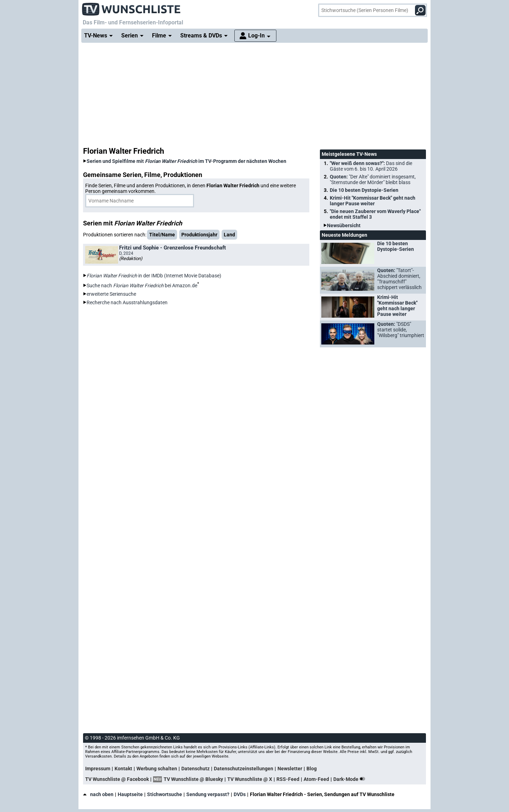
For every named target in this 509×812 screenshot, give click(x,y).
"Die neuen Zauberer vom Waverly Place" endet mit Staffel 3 (375, 214)
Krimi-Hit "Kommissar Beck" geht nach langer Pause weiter (373, 201)
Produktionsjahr (199, 235)
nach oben (98, 794)
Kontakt (123, 769)
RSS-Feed (288, 779)
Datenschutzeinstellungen (244, 769)
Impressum (98, 769)
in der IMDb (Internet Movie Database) (154, 276)
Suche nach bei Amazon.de (142, 286)
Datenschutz (195, 769)
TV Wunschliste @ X (250, 779)
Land (229, 235)
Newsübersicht (344, 225)
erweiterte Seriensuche (111, 294)
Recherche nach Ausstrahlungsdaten (127, 302)
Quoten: (373, 180)
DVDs (240, 794)
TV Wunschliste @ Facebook (117, 779)
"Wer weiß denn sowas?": (371, 166)
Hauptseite (130, 794)
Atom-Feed (316, 779)
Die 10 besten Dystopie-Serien (364, 190)
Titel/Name (162, 235)
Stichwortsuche (165, 794)
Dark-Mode (351, 779)
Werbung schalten (157, 769)
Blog (312, 769)
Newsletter (290, 769)
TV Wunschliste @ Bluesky (193, 779)
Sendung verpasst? (208, 794)
